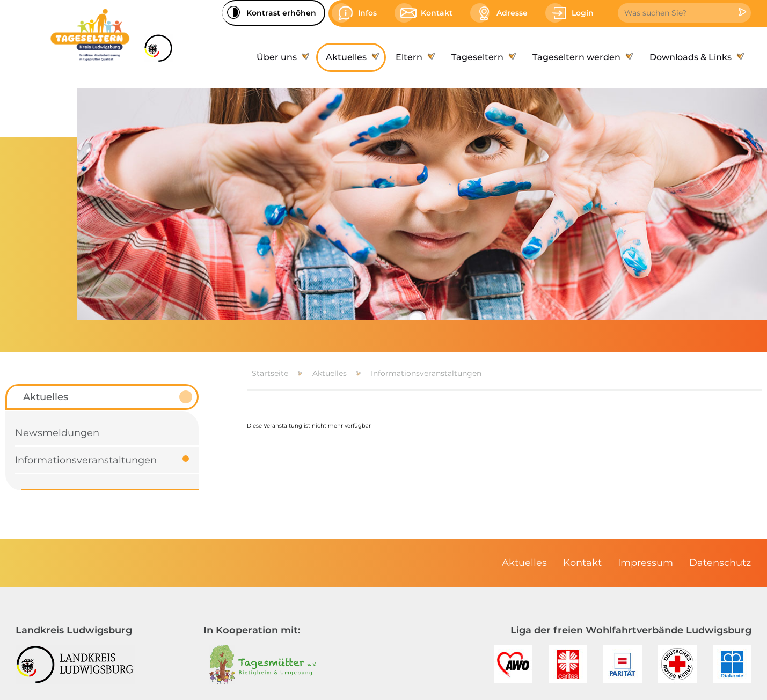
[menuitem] (282, 57)
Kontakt (582, 563)
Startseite (270, 373)
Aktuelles (330, 373)
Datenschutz (720, 563)
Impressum (645, 563)
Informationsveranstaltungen (426, 373)
